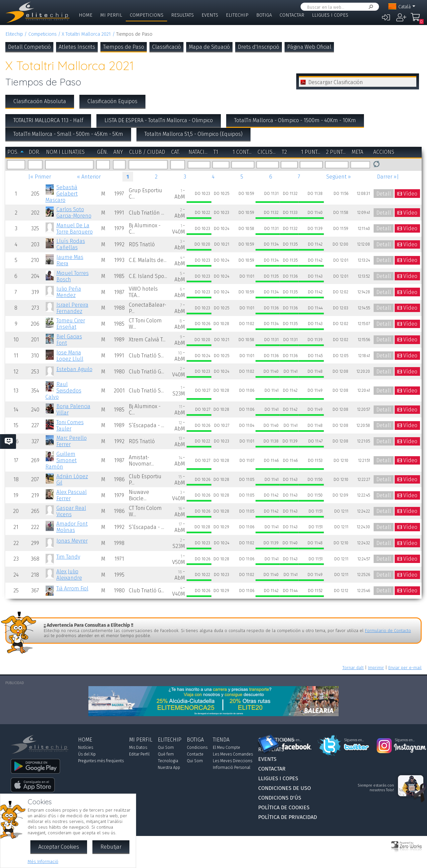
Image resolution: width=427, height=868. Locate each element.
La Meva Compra (417, 20)
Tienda (221, 740)
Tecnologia (168, 761)
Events (210, 15)
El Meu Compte (227, 748)
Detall (384, 194)
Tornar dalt (353, 668)
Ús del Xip (87, 754)
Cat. (175, 152)
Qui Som (166, 748)
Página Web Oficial (309, 47)
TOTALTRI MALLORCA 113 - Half (48, 120)
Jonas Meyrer (72, 541)
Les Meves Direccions (233, 761)
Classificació (166, 47)
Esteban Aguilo (74, 369)
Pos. (13, 152)
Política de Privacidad (288, 817)
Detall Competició (29, 47)
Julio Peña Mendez (69, 292)
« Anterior (89, 177)
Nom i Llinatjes (65, 152)
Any (118, 152)
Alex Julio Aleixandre (69, 575)
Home (86, 15)
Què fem (166, 754)
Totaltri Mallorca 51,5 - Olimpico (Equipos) (193, 134)
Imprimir (376, 668)
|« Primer (40, 177)
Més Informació (43, 861)
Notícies (86, 748)
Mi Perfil (111, 15)
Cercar (370, 7)
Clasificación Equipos (112, 101)
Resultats (182, 15)
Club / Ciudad (147, 152)
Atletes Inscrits (77, 47)
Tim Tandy (68, 557)
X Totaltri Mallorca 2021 (86, 34)
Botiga (264, 15)
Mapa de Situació (209, 47)
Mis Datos (138, 748)
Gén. (102, 152)
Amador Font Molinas (72, 527)
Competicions (147, 15)
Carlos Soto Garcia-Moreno (74, 213)
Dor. (34, 152)
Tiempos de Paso (124, 47)
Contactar (292, 15)
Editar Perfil (139, 754)
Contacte (195, 754)
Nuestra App (169, 768)
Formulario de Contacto (388, 631)
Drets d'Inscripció (259, 47)
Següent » (339, 177)
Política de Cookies (284, 807)
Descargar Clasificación (336, 82)
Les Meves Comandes (233, 754)
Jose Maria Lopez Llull (70, 356)
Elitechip (237, 15)
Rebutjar (111, 847)
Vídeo (410, 194)
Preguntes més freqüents (101, 761)
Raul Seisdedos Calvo (63, 391)
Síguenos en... (292, 740)
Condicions (197, 748)
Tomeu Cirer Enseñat (71, 324)
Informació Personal (232, 768)
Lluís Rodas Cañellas (71, 244)
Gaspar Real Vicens (71, 511)
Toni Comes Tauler (70, 425)
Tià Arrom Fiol (72, 589)
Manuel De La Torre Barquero (75, 229)
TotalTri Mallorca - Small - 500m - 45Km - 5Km (68, 134)
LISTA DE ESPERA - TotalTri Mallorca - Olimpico (159, 120)
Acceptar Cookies (59, 847)
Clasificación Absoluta (40, 101)
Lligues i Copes (330, 15)
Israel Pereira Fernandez (72, 308)
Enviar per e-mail (405, 668)
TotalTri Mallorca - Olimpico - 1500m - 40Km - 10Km (295, 120)
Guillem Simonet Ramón (61, 460)
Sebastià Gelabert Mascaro (61, 194)
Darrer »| (388, 177)
